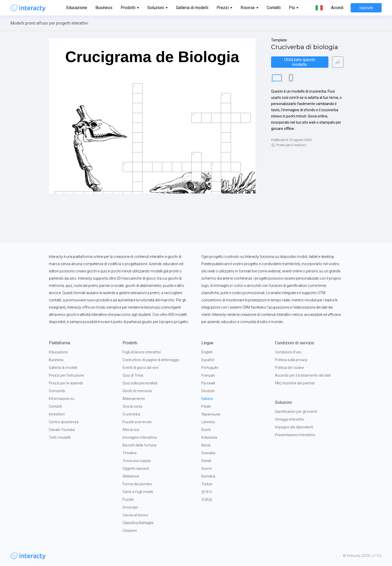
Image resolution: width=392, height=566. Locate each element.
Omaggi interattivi (290, 419)
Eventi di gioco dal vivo (141, 368)
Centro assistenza (64, 422)
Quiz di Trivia (133, 375)
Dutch (206, 430)
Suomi (207, 468)
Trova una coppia (136, 461)
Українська (211, 414)
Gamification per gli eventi (296, 412)
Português (210, 368)
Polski (206, 406)
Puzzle (128, 500)
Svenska (208, 453)
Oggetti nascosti (136, 468)
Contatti (274, 8)
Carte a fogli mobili (138, 492)
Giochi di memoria (137, 391)
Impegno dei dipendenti (294, 427)
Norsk (206, 445)
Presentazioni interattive (295, 435)
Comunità (57, 391)
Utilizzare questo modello (300, 62)
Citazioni (130, 531)
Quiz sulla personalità (140, 383)
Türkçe (207, 484)
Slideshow (131, 476)
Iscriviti (366, 8)
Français (208, 375)
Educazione (77, 8)
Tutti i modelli (60, 437)
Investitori (57, 414)
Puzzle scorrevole (137, 422)
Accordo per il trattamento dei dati (303, 375)
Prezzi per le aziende (66, 383)
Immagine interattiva (140, 437)
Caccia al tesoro (135, 515)
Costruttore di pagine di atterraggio (151, 360)
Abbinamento (134, 399)
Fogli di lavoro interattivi (142, 352)
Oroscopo (130, 507)
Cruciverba (131, 414)
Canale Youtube (62, 430)
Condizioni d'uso (288, 352)
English (207, 352)
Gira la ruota (132, 406)
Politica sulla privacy (291, 360)
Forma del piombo (137, 484)
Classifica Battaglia (138, 523)
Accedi (337, 8)
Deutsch (208, 391)
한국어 (207, 492)
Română (208, 476)
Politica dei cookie (289, 368)
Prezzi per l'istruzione (67, 375)
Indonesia (209, 437)
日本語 (207, 500)
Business (104, 8)
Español (208, 360)
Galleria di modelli (192, 8)
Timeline (130, 453)
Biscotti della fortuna (139, 445)
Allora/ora (131, 430)
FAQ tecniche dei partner (295, 383)
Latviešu (208, 422)
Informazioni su (62, 399)
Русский (208, 383)
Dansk (206, 461)
